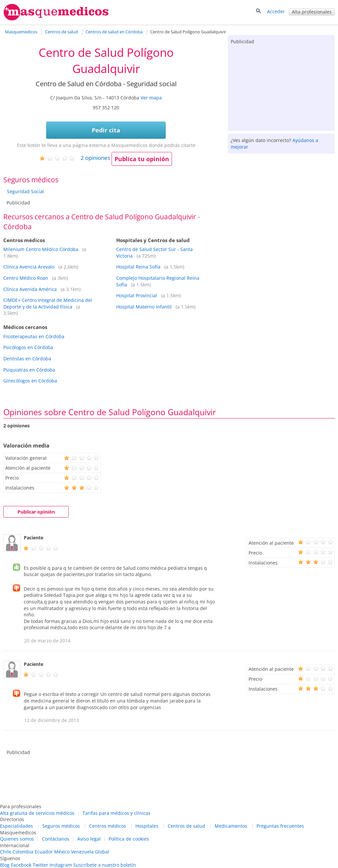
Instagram (61, 865)
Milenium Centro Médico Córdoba (41, 249)
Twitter (40, 865)
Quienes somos (17, 839)
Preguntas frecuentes (280, 826)
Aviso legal (89, 839)
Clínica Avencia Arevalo (29, 267)
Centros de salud (186, 826)
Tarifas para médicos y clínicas (117, 813)
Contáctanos (56, 839)
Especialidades (17, 826)
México (62, 852)
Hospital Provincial (137, 295)
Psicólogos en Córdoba (28, 347)
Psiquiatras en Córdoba (29, 370)
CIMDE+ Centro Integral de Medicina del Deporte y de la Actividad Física (48, 303)
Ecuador (44, 852)
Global (102, 852)
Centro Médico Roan (26, 278)
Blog (5, 865)
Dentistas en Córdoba (27, 359)
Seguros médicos (61, 826)
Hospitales (147, 826)
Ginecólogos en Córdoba (30, 381)
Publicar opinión (36, 512)
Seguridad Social (25, 191)
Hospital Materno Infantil (144, 307)
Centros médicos (108, 826)
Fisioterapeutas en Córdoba (34, 336)
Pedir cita (106, 130)
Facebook (21, 865)
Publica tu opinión (142, 159)
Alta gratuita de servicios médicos (37, 813)
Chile (6, 852)
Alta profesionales (312, 12)
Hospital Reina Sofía (138, 267)
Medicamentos (231, 826)
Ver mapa (151, 98)
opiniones (95, 158)
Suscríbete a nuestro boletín (105, 865)
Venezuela (82, 852)
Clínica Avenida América (30, 289)
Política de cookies (129, 839)
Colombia (23, 852)
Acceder (276, 11)
